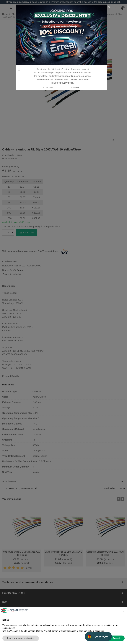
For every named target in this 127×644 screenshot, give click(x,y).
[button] (123, 612)
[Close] (109, 7)
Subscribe (75, 88)
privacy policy (67, 83)
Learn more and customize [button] (21, 638)
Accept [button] (116, 638)
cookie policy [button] (8, 628)
